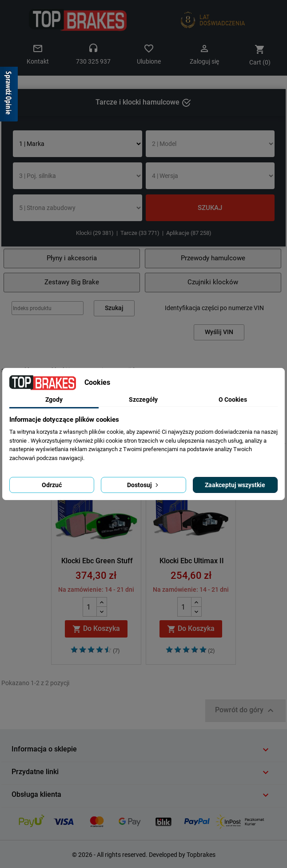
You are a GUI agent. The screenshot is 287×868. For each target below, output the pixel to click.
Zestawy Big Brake (72, 282)
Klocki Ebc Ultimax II (192, 561)
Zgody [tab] (54, 400)
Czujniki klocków (213, 282)
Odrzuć (52, 485)
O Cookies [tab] (233, 400)
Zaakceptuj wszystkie (235, 485)
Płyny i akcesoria (72, 258)
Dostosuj (143, 485)
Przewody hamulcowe (213, 258)
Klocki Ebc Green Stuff (97, 561)
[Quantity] (90, 607)
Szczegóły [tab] (143, 400)
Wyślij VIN (219, 332)
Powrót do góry (245, 711)
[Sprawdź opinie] (9, 96)
